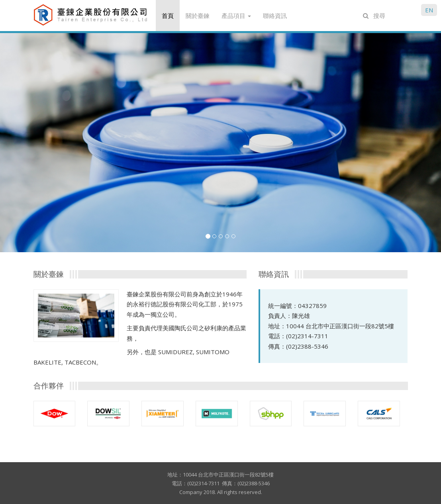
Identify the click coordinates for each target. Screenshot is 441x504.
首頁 (168, 16)
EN (429, 10)
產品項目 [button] (236, 16)
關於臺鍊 (198, 16)
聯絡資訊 (275, 16)
